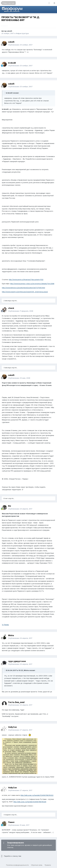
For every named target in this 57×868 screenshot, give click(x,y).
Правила (48, 865)
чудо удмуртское (17, 661)
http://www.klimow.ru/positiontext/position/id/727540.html (23, 288)
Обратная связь (37, 865)
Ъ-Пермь (5, 625)
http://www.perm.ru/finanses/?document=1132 (26, 280)
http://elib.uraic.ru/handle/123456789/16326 (30, 802)
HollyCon (12, 727)
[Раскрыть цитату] (5, 93)
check (11, 308)
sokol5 (9, 31)
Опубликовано (20, 45)
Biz (10, 506)
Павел (11, 822)
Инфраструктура (22, 33)
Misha (11, 635)
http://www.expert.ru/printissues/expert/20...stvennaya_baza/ (25, 292)
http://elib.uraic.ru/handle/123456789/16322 (37, 795)
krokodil (12, 63)
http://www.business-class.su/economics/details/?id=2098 (32, 284)
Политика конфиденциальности (17, 865)
